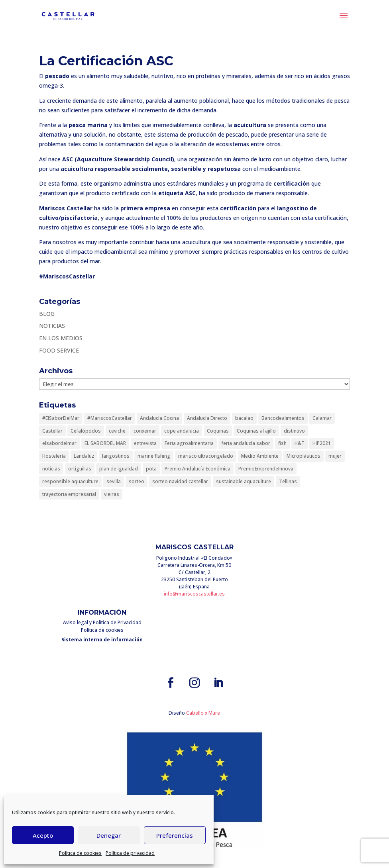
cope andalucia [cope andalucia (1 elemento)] (182, 431)
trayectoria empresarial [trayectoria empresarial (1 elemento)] (69, 494)
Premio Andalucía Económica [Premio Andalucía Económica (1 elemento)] (197, 469)
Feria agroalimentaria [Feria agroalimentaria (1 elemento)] (189, 443)
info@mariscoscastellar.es (194, 594)
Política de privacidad (130, 853)
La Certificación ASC (106, 61)
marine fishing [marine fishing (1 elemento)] (154, 456)
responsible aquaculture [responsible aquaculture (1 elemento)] (70, 481)
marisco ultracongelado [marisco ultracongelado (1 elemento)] (206, 456)
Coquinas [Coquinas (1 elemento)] (218, 431)
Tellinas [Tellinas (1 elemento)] (288, 481)
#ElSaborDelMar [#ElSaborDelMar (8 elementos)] (61, 418)
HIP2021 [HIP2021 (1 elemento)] (322, 443)
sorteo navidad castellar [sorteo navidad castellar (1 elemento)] (180, 481)
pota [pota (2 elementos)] (151, 469)
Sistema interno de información (102, 640)
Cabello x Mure (203, 713)
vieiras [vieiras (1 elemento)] (112, 494)
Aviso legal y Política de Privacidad (102, 622)
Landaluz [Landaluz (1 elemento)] (84, 456)
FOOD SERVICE (59, 350)
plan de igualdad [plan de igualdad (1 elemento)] (119, 469)
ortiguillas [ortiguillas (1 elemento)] (80, 469)
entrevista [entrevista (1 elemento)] (145, 443)
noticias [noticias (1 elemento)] (51, 469)
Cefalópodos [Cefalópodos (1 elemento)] (86, 431)
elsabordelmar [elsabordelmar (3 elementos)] (59, 443)
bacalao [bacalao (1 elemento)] (244, 418)
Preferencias (175, 835)
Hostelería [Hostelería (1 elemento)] (54, 456)
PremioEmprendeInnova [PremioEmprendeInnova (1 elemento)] (266, 469)
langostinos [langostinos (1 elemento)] (116, 456)
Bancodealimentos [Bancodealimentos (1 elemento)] (283, 418)
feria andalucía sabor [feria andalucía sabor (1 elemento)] (246, 443)
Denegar (109, 835)
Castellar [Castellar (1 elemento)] (52, 431)
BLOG (47, 314)
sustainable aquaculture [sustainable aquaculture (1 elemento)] (244, 481)
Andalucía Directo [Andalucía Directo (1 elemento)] (207, 418)
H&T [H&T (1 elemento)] (300, 443)
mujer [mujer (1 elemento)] (335, 456)
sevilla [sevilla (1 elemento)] (114, 481)
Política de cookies (80, 853)
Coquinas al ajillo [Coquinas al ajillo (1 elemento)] (256, 431)
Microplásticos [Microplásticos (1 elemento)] (304, 456)
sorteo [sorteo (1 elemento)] (137, 481)
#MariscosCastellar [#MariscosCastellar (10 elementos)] (110, 418)
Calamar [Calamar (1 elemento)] (322, 418)
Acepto (43, 835)
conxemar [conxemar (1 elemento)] (145, 431)
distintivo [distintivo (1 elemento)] (294, 431)
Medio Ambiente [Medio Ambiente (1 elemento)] (260, 456)
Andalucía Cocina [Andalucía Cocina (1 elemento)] (159, 418)
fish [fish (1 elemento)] (282, 443)
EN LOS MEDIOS (61, 338)
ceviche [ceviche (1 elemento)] (117, 431)
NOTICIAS (52, 326)
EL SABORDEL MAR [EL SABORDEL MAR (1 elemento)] (105, 443)
